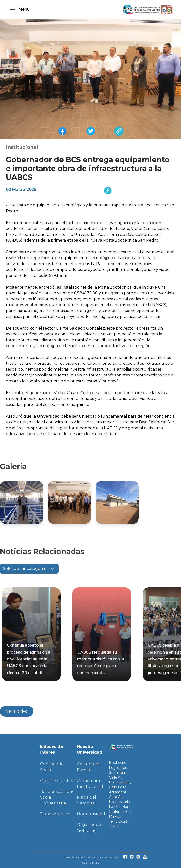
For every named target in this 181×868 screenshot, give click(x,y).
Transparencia (55, 814)
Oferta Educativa (57, 781)
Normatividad (91, 814)
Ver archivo (17, 711)
